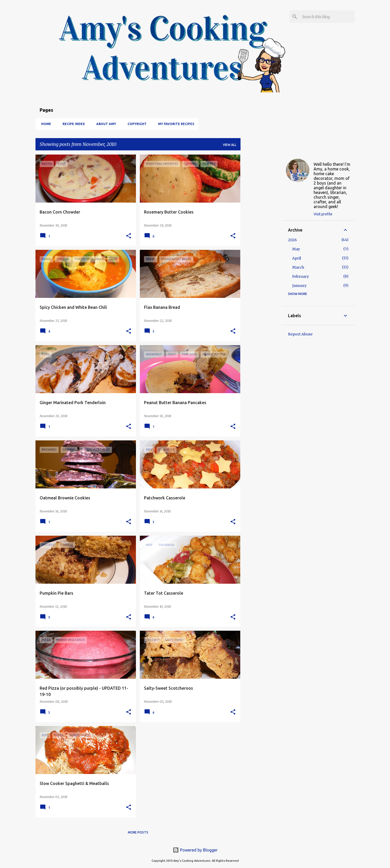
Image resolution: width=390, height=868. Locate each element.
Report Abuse (300, 334)
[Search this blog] (327, 17)
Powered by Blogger (195, 850)
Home (45, 124)
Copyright (136, 124)
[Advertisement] (261, 233)
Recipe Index (72, 124)
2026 (292, 240)
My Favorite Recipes (175, 124)
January (299, 286)
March (298, 267)
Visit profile (323, 214)
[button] (129, 236)
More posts (138, 832)
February (301, 276)
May (296, 249)
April (297, 258)
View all (230, 145)
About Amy (105, 124)
